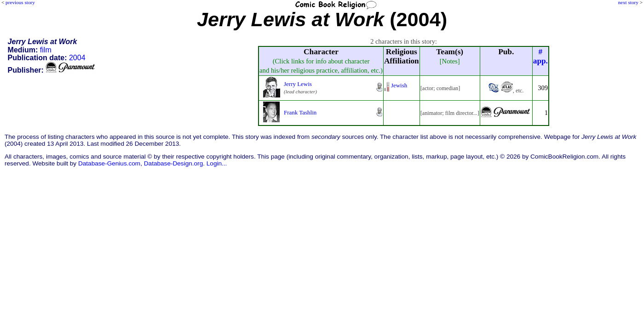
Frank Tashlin (300, 112)
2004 (77, 58)
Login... (217, 163)
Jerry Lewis (298, 84)
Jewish (399, 85)
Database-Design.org (173, 163)
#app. (540, 56)
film (46, 50)
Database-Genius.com (109, 163)
